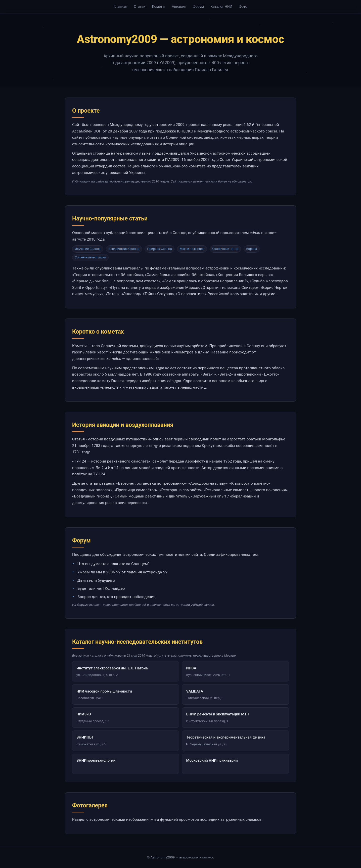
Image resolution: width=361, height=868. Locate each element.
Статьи (140, 7)
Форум (198, 7)
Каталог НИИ (221, 7)
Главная (120, 7)
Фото (243, 7)
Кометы (159, 7)
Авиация (179, 7)
